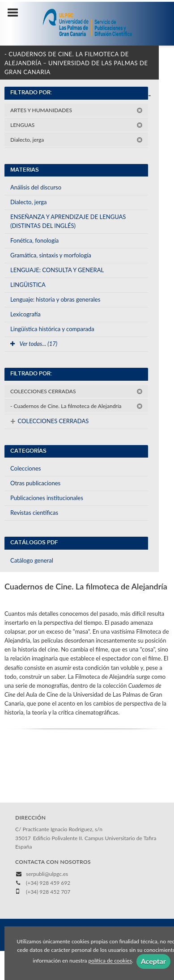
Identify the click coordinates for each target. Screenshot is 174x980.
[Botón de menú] (16, 13)
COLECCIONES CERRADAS (76, 391)
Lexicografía (25, 314)
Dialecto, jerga (76, 140)
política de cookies (110, 961)
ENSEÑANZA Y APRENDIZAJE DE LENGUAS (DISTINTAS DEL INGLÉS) (68, 221)
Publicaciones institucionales (47, 498)
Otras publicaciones (35, 483)
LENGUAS (76, 125)
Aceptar (153, 961)
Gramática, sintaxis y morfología (51, 255)
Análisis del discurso (36, 187)
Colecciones (25, 468)
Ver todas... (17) (34, 344)
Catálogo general (32, 560)
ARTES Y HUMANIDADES (76, 110)
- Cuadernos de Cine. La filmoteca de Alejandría (76, 406)
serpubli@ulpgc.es (47, 874)
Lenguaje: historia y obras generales (55, 299)
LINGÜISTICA (28, 285)
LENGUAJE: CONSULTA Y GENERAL (57, 270)
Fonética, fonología (34, 240)
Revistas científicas (34, 513)
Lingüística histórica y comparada (52, 329)
